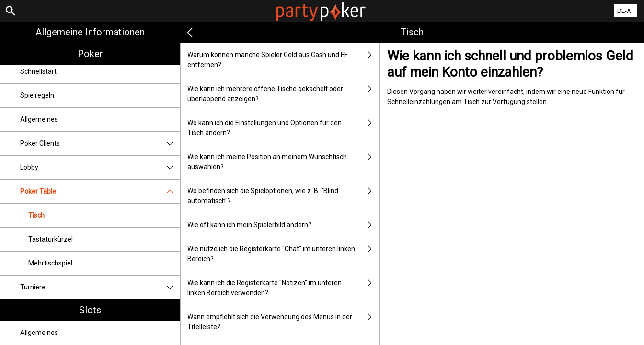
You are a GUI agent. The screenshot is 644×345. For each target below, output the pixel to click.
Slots (90, 310)
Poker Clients (100, 144)
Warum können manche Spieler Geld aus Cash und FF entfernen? (283, 60)
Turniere (100, 287)
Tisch (36, 215)
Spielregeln (37, 95)
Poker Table (100, 191)
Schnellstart (38, 71)
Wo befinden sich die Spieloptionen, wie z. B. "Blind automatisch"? (283, 196)
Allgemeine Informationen (90, 32)
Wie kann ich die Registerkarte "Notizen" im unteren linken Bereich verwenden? (283, 288)
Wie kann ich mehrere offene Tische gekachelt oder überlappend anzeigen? (283, 94)
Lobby (100, 167)
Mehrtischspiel (50, 263)
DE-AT (626, 11)
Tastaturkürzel (51, 239)
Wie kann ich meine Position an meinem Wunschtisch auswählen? (283, 162)
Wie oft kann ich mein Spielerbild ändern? (283, 225)
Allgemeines (39, 119)
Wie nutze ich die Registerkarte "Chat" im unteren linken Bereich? (283, 254)
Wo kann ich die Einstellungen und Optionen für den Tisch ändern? (283, 128)
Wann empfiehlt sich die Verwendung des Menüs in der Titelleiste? (283, 322)
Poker (90, 54)
